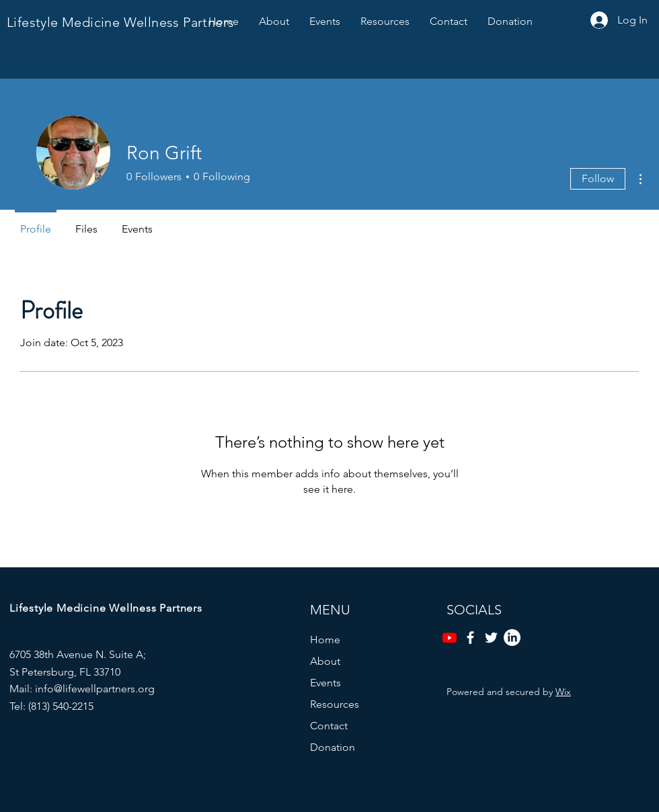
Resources (335, 704)
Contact (329, 726)
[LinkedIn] (512, 638)
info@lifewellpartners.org (95, 689)
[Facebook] (470, 638)
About (325, 661)
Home (325, 640)
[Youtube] (450, 638)
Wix (563, 692)
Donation (333, 747)
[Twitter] (491, 638)
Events (325, 683)
